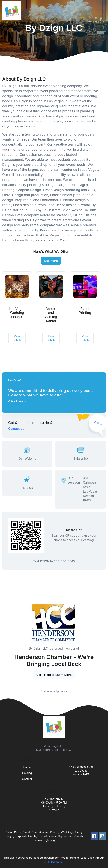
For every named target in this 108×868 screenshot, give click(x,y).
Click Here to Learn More (54, 675)
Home (27, 767)
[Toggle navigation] (102, 11)
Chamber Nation (54, 862)
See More (51, 261)
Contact (27, 779)
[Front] (12, 11)
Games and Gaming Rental (51, 315)
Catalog (27, 773)
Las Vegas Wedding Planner (17, 313)
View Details (17, 338)
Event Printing (85, 311)
